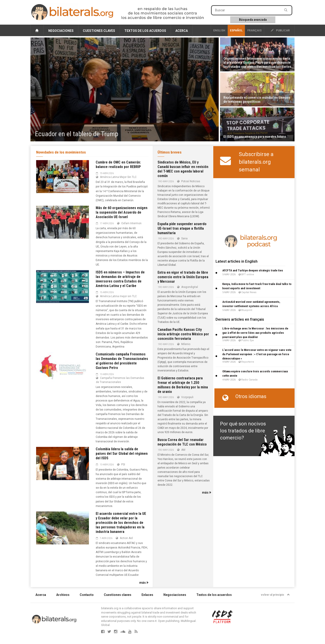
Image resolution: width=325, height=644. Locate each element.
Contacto (87, 595)
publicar (280, 30)
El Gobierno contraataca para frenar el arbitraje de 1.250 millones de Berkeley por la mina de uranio (183, 385)
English (219, 30)
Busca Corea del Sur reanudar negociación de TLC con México (182, 442)
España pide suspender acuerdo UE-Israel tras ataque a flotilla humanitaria (182, 228)
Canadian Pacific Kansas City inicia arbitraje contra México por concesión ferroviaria (183, 334)
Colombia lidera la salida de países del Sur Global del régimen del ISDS (122, 454)
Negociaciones (61, 31)
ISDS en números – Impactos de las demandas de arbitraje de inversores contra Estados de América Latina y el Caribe (120, 279)
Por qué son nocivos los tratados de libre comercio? (243, 431)
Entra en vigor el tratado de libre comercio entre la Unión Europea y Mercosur (183, 277)
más (144, 583)
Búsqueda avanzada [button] (253, 20)
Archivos (63, 595)
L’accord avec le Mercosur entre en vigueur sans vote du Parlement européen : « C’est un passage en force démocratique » (257, 354)
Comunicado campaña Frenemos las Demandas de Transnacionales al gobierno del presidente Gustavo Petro (122, 361)
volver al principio (275, 595)
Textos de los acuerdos (145, 31)
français (254, 30)
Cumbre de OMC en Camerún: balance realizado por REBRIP (118, 164)
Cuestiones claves (99, 31)
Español (236, 30)
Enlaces (147, 595)
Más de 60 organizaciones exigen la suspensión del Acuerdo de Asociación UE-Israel (122, 212)
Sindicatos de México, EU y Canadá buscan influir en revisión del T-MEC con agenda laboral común (183, 169)
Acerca (182, 31)
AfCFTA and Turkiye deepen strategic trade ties (253, 270)
